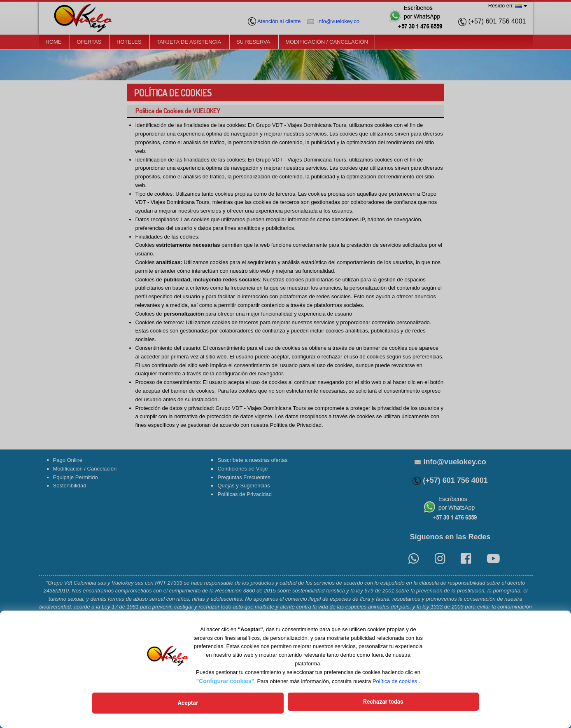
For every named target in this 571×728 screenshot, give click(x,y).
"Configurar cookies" (225, 684)
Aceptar (228, 705)
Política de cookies (395, 685)
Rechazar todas (343, 705)
